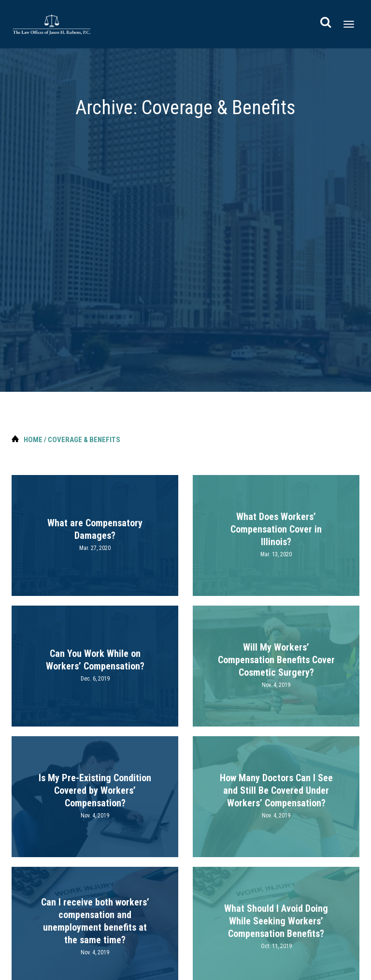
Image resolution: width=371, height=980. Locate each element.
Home (33, 440)
